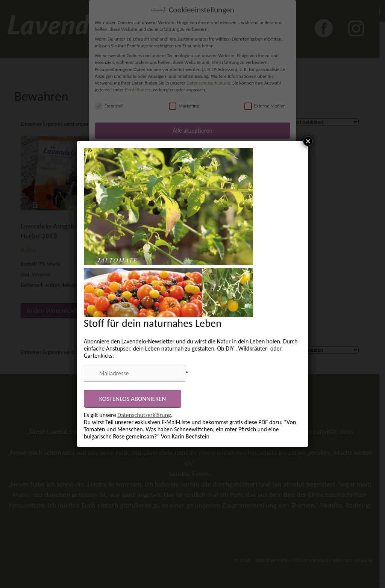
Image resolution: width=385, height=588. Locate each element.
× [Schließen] (308, 141)
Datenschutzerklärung (144, 415)
